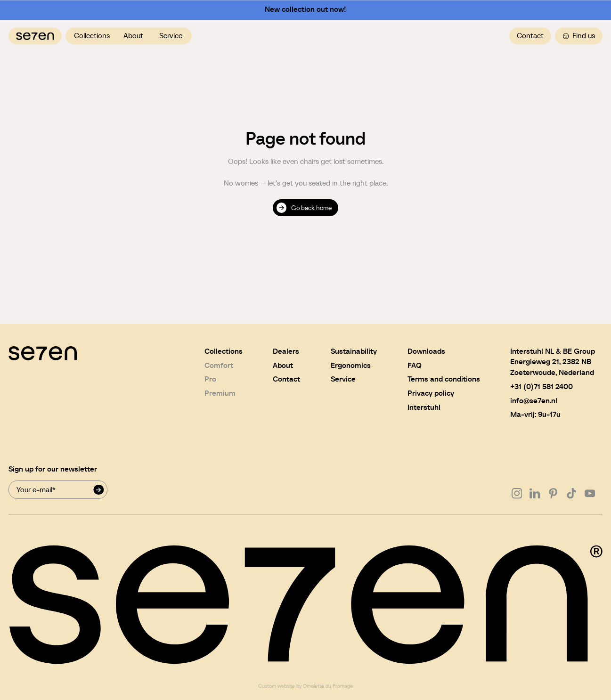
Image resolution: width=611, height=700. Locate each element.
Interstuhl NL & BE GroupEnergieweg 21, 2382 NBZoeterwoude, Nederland (553, 362)
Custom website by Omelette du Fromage (305, 686)
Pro (210, 379)
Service (171, 36)
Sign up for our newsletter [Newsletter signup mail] (53, 469)
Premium (220, 393)
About (133, 36)
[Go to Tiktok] (572, 493)
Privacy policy (431, 393)
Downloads (426, 351)
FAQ (415, 365)
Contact (530, 36)
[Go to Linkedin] (535, 493)
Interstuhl (424, 407)
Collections (92, 36)
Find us (579, 36)
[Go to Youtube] (590, 493)
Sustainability (354, 351)
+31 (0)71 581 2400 (542, 387)
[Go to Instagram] (517, 493)
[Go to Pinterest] (553, 493)
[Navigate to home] (35, 36)
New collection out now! (305, 10)
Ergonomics (351, 365)
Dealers (286, 351)
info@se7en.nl (534, 401)
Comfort (219, 365)
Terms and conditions (444, 379)
